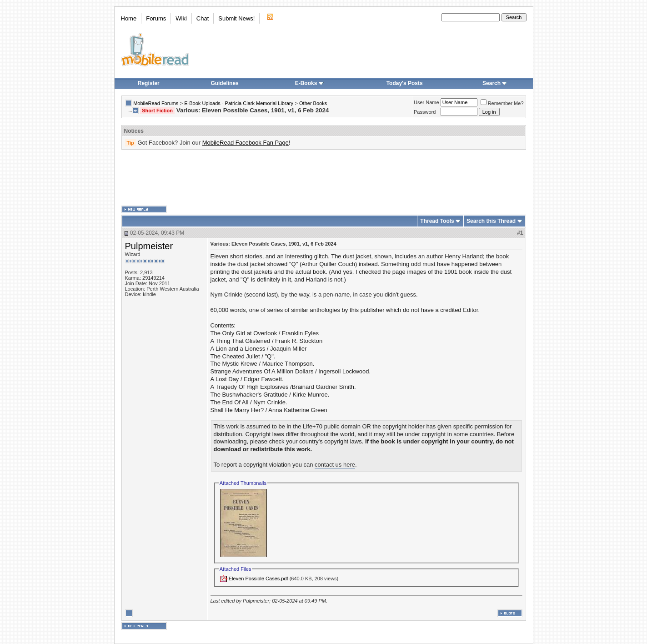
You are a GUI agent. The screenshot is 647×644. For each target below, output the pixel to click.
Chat (203, 18)
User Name (426, 102)
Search (495, 83)
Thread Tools (437, 221)
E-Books (309, 83)
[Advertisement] (324, 178)
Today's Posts (405, 83)
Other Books (313, 103)
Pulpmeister (149, 246)
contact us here (335, 465)
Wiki (181, 18)
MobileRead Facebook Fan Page (246, 143)
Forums (156, 18)
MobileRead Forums (156, 103)
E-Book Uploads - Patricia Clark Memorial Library (239, 103)
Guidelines (224, 83)
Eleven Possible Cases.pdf (258, 579)
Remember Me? (502, 103)
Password (425, 112)
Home (129, 18)
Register (149, 83)
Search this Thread (491, 221)
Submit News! (236, 18)
